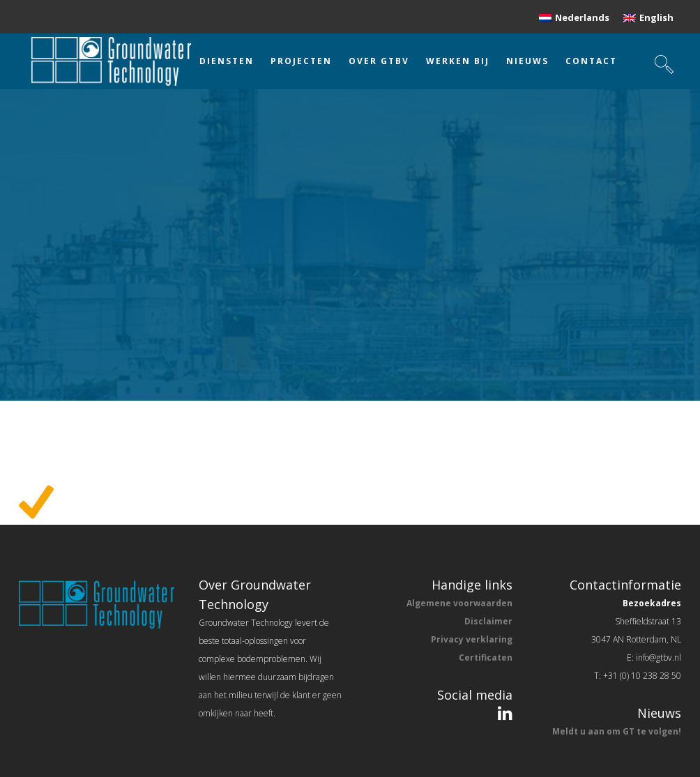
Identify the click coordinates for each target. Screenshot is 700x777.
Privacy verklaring (472, 639)
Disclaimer (488, 621)
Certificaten (486, 657)
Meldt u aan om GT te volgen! (617, 731)
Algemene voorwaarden (459, 603)
